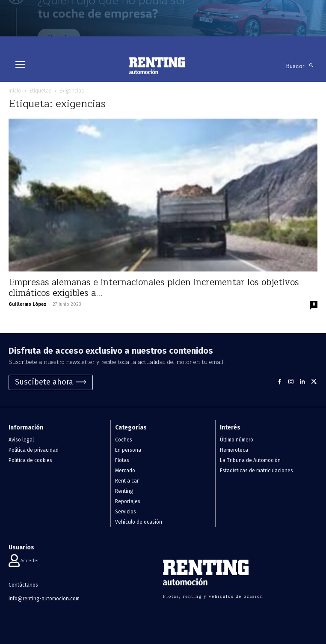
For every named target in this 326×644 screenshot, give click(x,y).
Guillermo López (28, 304)
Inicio (15, 91)
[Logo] (157, 66)
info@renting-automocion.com (44, 599)
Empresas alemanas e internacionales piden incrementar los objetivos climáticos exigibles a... (154, 288)
